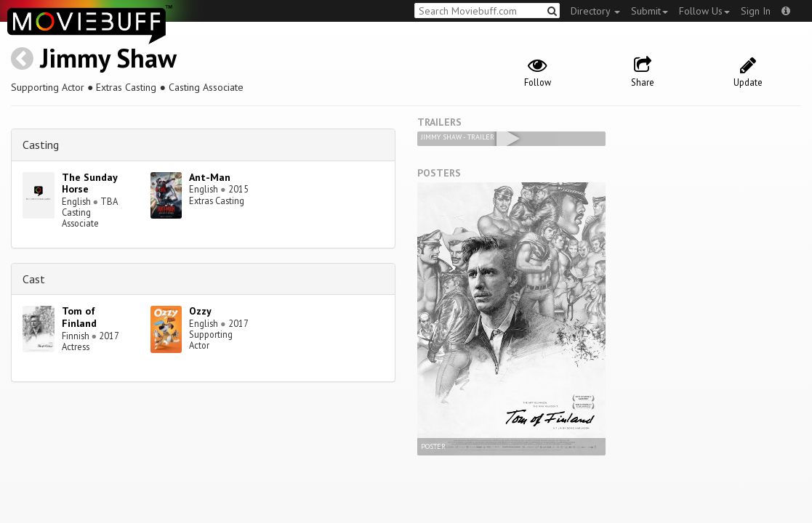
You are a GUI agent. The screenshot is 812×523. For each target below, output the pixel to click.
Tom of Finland (79, 317)
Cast (34, 279)
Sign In (756, 11)
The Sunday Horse (89, 183)
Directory (595, 11)
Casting (41, 145)
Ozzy (200, 311)
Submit (650, 11)
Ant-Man (210, 177)
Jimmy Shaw (108, 58)
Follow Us (704, 11)
